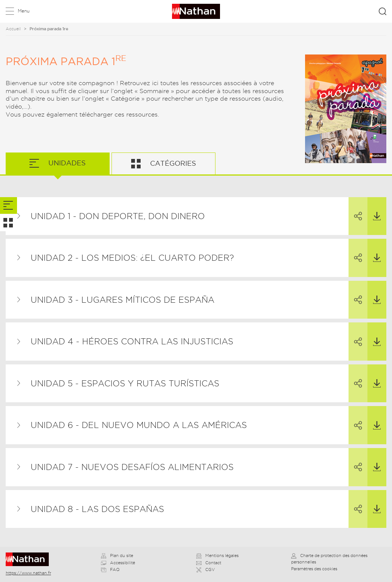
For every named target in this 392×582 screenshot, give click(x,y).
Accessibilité (118, 563)
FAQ (110, 570)
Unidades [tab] (66, 163)
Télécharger (374, 209)
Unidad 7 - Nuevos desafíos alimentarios (132, 467)
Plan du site (117, 556)
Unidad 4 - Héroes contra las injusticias (132, 341)
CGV (205, 570)
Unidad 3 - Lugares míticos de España (122, 300)
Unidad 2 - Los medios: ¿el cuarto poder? (132, 258)
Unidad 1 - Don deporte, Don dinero (118, 216)
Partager (355, 209)
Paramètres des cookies (314, 569)
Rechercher (383, 11)
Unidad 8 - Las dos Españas (97, 509)
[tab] (9, 206)
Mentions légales (217, 556)
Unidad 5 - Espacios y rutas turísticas (125, 383)
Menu (24, 11)
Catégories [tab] (172, 163)
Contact (209, 563)
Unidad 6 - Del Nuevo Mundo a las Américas (139, 425)
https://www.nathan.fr (28, 573)
